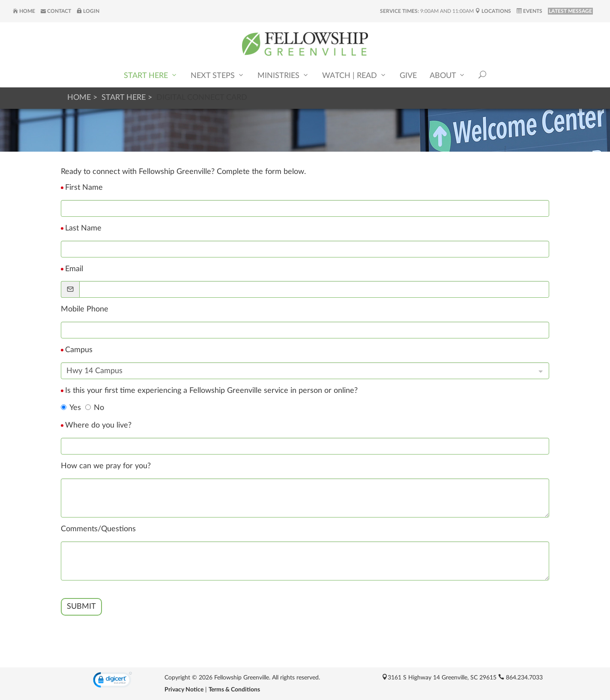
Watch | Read (354, 75)
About (448, 75)
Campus (79, 350)
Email (74, 269)
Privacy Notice (184, 690)
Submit (81, 607)
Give (408, 76)
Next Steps (218, 75)
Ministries (283, 75)
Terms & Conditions (234, 690)
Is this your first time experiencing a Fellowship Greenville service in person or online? (211, 391)
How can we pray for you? (106, 466)
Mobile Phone (85, 309)
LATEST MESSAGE (570, 11)
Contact (56, 11)
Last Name (83, 228)
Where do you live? (98, 425)
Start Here (151, 75)
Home (24, 11)
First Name (84, 188)
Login (88, 11)
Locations (493, 11)
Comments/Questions (98, 529)
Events (529, 11)
